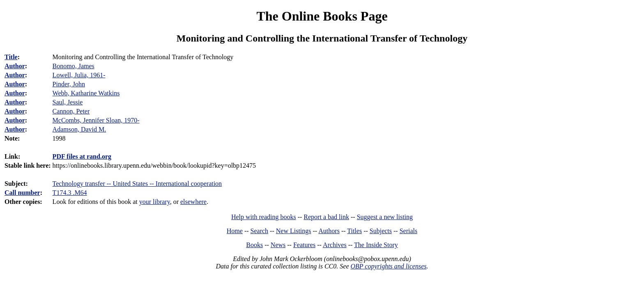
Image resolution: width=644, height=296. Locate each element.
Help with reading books (264, 217)
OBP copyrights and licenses (388, 266)
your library (155, 202)
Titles (354, 231)
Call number (22, 193)
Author (15, 66)
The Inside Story (376, 245)
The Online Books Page (322, 16)
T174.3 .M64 (70, 193)
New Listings (294, 231)
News (278, 245)
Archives (335, 245)
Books (254, 245)
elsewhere (193, 202)
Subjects (381, 231)
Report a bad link (326, 217)
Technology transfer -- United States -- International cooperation (137, 184)
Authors (329, 231)
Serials (409, 231)
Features (304, 245)
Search (260, 231)
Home (235, 231)
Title (11, 57)
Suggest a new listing (385, 217)
